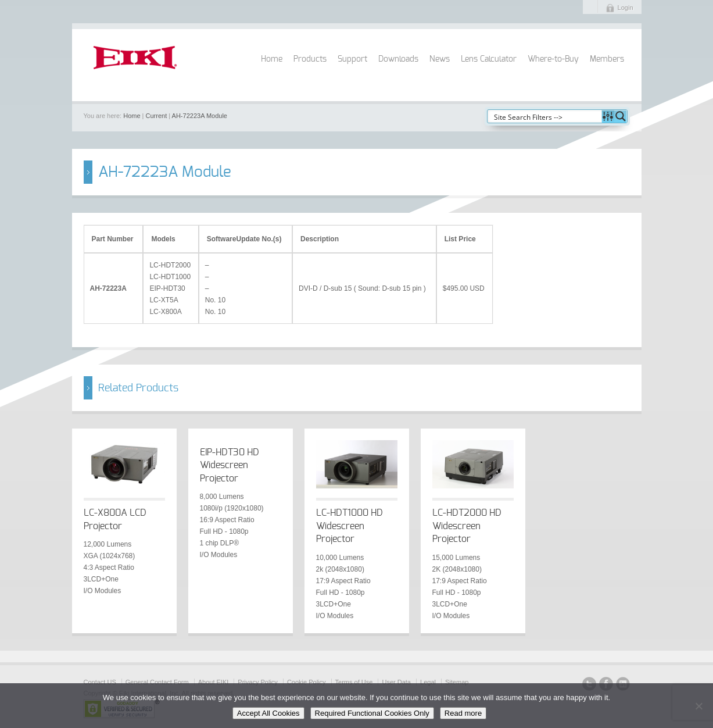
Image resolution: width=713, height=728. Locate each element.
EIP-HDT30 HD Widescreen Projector (230, 465)
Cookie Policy (307, 682)
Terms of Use (354, 682)
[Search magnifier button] (621, 116)
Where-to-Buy (553, 59)
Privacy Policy (257, 682)
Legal (428, 682)
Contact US (100, 682)
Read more (463, 713)
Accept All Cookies (268, 713)
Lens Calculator (489, 59)
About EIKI (214, 682)
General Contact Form (157, 682)
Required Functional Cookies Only (372, 713)
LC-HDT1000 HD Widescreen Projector (350, 526)
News (440, 59)
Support (352, 59)
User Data (396, 682)
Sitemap (457, 682)
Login (626, 8)
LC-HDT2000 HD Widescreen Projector (467, 526)
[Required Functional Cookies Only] (698, 706)
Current (157, 116)
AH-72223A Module (200, 116)
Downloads (398, 59)
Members (607, 59)
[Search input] (545, 116)
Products (310, 59)
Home (272, 59)
